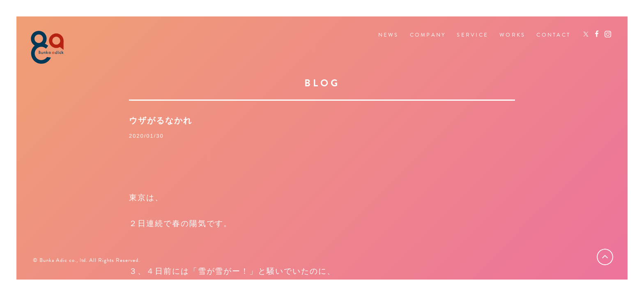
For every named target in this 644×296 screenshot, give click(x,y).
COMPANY (428, 35)
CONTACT (553, 35)
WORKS (512, 35)
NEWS (389, 35)
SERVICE (473, 35)
